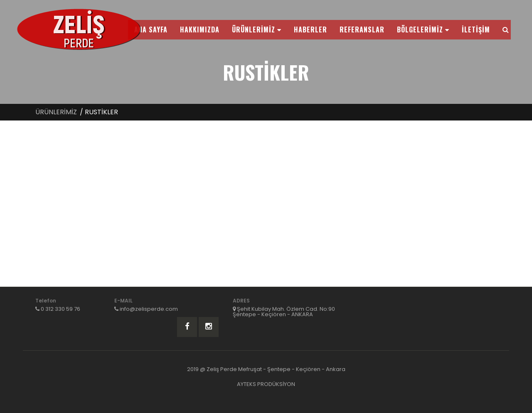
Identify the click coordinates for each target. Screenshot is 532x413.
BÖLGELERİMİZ (423, 29)
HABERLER (310, 29)
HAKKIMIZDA (200, 29)
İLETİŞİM (476, 29)
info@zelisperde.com (149, 309)
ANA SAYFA (151, 29)
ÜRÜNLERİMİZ (257, 29)
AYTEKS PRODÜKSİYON (266, 384)
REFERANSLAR (362, 29)
